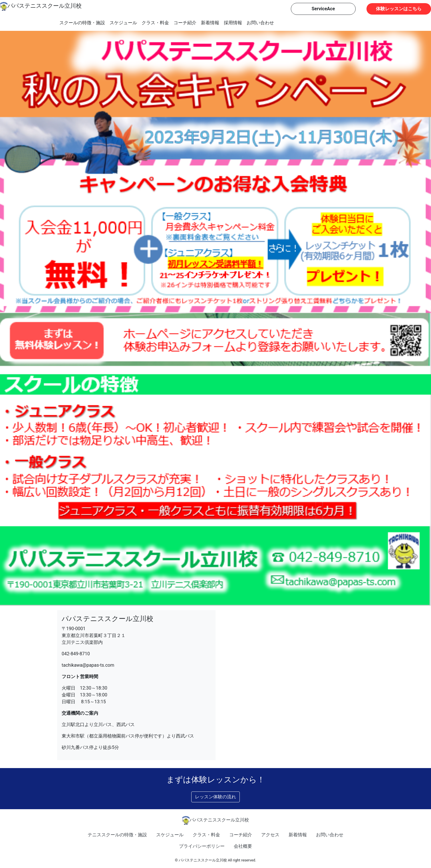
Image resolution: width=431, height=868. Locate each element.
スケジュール (123, 23)
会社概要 (243, 846)
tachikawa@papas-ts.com (88, 665)
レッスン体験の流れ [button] (215, 797)
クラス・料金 (155, 23)
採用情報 (233, 23)
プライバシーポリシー (202, 846)
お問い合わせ (260, 23)
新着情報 (210, 23)
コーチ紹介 (185, 23)
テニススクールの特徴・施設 (117, 835)
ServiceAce (323, 9)
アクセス (270, 835)
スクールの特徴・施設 (82, 23)
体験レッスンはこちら (399, 9)
